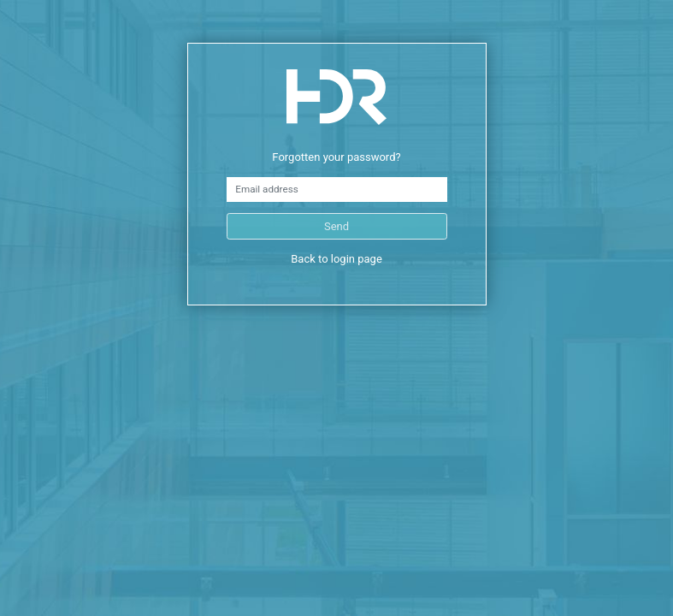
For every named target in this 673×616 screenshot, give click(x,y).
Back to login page (336, 259)
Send (336, 226)
